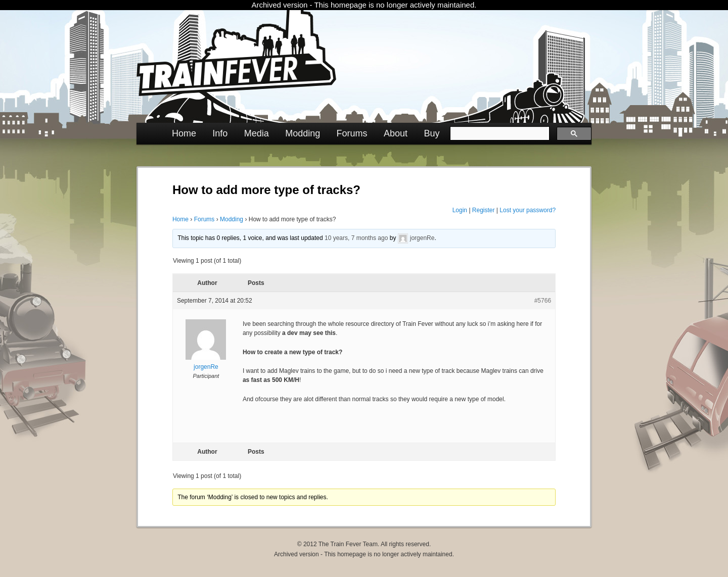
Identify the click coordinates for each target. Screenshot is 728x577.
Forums (352, 133)
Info (220, 133)
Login (460, 210)
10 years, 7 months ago (356, 238)
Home (184, 133)
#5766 (543, 301)
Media (257, 133)
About (396, 133)
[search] (499, 133)
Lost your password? (528, 210)
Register (484, 210)
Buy (431, 133)
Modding (303, 133)
